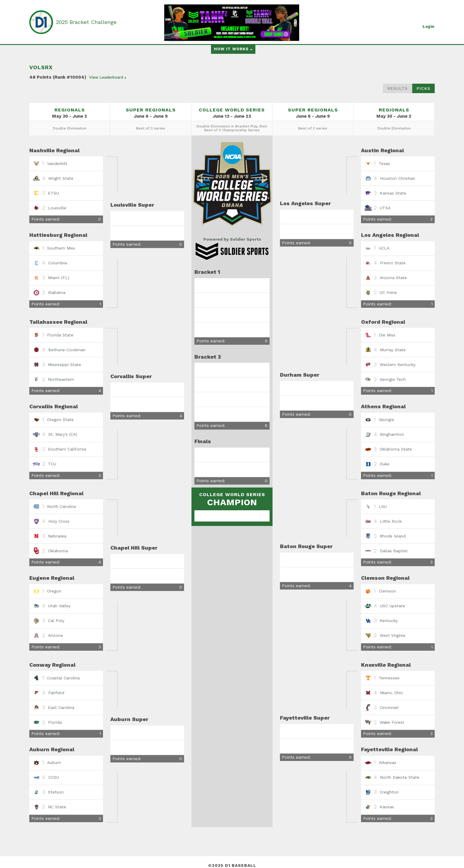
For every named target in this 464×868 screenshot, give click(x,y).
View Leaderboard (108, 77)
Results (398, 88)
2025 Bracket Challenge (86, 22)
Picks (423, 88)
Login (428, 26)
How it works (233, 49)
